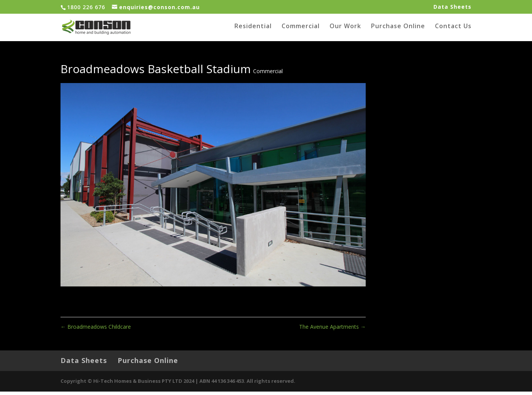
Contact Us (453, 30)
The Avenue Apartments (332, 330)
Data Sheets (452, 7)
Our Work (345, 30)
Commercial (301, 30)
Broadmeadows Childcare (96, 330)
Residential (253, 30)
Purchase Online (398, 30)
